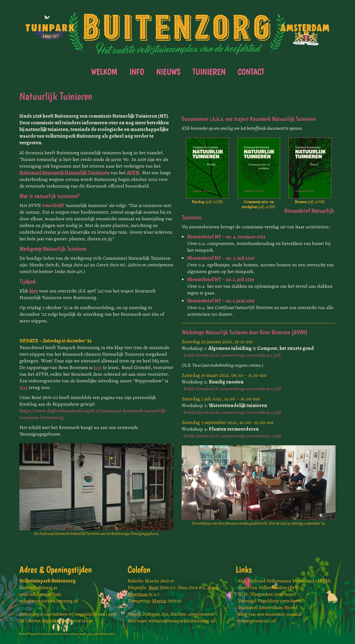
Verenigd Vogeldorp (270, 601)
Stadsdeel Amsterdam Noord (268, 607)
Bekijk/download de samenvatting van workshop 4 (233, 436)
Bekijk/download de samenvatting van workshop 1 (232, 355)
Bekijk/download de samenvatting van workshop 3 (233, 412)
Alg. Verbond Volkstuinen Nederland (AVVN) (284, 581)
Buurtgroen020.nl (257, 621)
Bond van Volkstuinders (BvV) (269, 587)
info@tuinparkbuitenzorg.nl (49, 601)
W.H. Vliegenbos (267, 594)
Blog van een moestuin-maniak (270, 614)
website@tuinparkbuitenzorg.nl (182, 621)
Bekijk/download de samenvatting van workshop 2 (233, 389)
